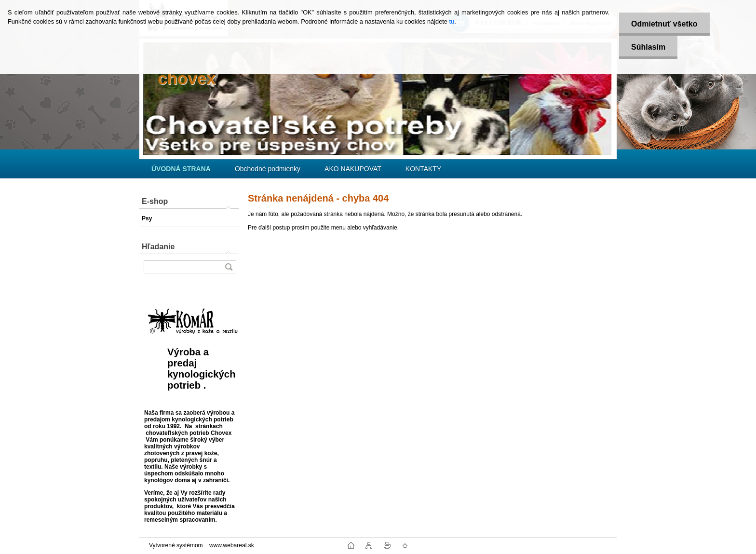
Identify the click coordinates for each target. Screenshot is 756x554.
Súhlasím (648, 47)
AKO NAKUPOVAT (353, 169)
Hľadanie (158, 247)
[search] (229, 267)
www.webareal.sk (232, 545)
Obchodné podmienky (268, 169)
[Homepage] (181, 169)
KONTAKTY (423, 169)
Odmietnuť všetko (664, 24)
